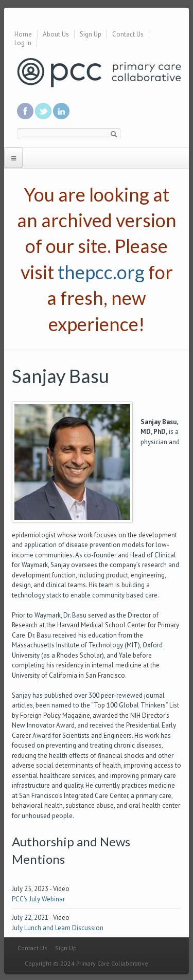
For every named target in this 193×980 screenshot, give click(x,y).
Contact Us (128, 34)
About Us (56, 34)
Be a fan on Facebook (25, 111)
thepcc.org (101, 272)
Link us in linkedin (61, 111)
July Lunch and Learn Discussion (58, 928)
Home (23, 34)
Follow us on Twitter (43, 111)
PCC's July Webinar (38, 899)
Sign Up (91, 34)
